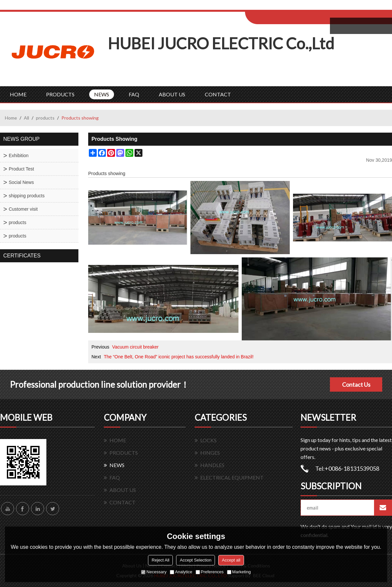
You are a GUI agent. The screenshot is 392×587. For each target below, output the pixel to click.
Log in (285, 7)
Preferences (210, 572)
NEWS (102, 94)
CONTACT (218, 94)
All (26, 118)
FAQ (134, 94)
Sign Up (299, 7)
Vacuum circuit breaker (135, 347)
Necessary (154, 572)
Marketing (239, 572)
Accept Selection (196, 560)
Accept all (231, 560)
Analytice (181, 572)
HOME (18, 94)
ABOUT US (172, 94)
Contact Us (356, 384)
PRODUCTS (60, 94)
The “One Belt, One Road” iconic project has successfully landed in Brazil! (179, 357)
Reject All (160, 560)
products (45, 118)
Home (11, 118)
